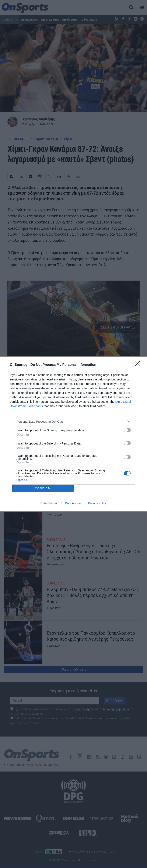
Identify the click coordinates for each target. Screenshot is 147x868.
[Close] (139, 365)
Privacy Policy (97, 503)
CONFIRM (43, 488)
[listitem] (74, 421)
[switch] (127, 430)
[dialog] (73, 434)
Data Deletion (50, 503)
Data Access (73, 503)
